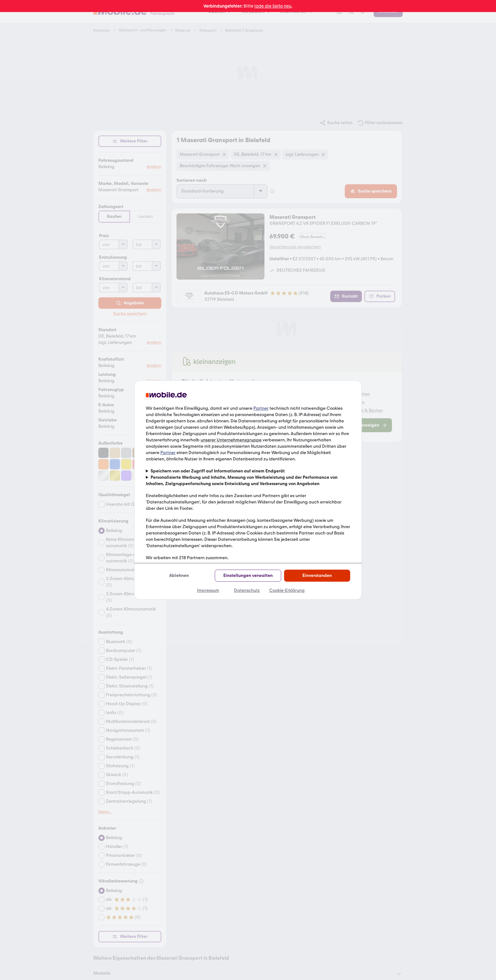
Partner (261, 408)
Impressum (208, 590)
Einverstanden (317, 575)
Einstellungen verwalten (248, 575)
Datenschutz (247, 590)
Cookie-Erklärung (287, 590)
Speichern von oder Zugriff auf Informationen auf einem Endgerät (218, 471)
